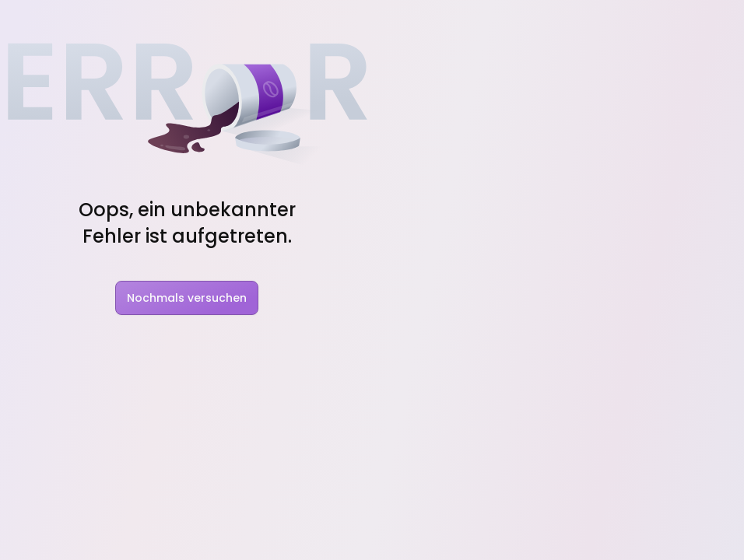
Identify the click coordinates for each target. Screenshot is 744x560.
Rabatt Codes (447, 22)
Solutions (246, 22)
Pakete (528, 22)
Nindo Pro (474, 321)
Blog (312, 22)
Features (161, 22)
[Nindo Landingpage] (64, 22)
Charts (366, 22)
